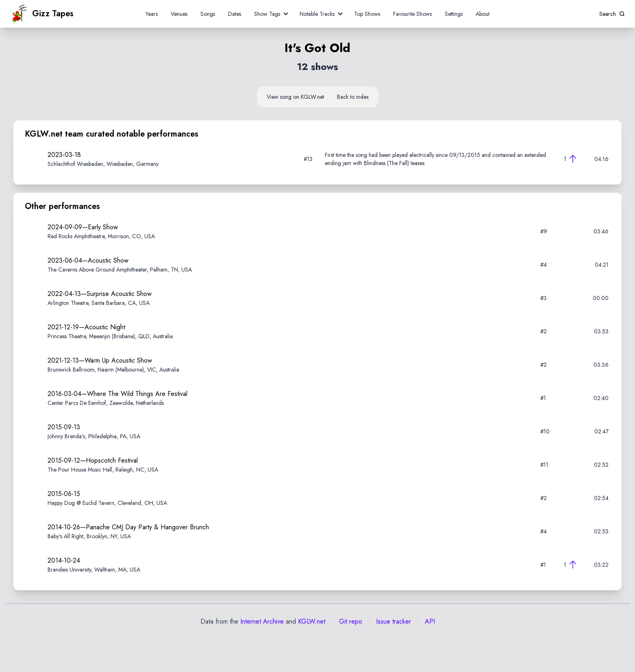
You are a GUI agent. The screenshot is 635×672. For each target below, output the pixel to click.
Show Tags (267, 14)
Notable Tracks (317, 14)
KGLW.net (312, 621)
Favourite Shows (412, 14)
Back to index (353, 97)
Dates (235, 14)
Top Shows (367, 14)
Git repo (350, 621)
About (483, 14)
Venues (179, 14)
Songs (208, 14)
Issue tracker (393, 621)
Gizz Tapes (42, 14)
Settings (454, 14)
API (429, 621)
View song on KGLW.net (295, 97)
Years (152, 14)
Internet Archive (262, 621)
